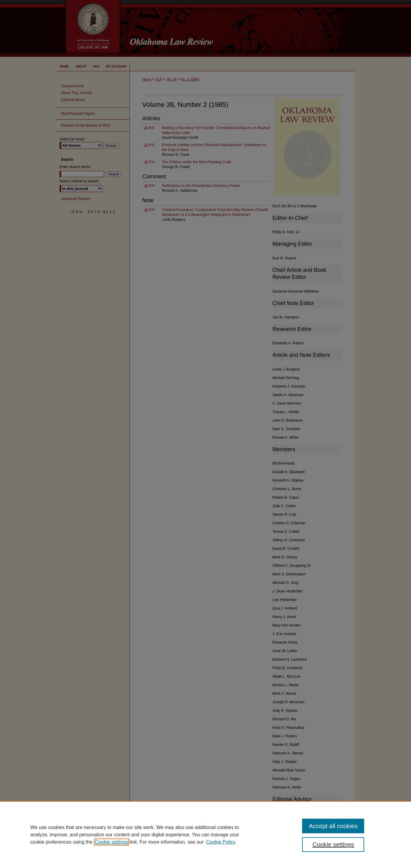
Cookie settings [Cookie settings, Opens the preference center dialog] (333, 845)
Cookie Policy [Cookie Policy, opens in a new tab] (221, 842)
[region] (205, 835)
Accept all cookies (333, 826)
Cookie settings (111, 842)
